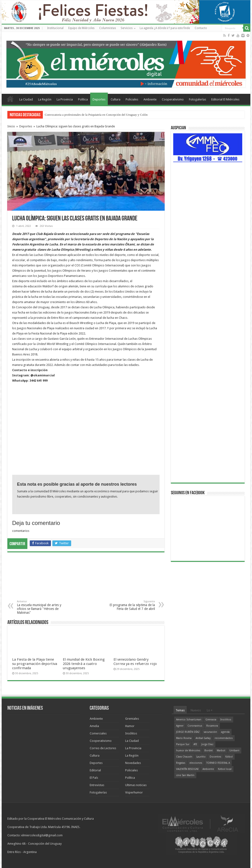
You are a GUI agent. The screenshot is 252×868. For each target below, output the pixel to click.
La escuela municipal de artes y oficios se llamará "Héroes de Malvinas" (41, 607)
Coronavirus (195, 726)
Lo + (210, 710)
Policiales (132, 99)
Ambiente (150, 99)
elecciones (196, 763)
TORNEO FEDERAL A (218, 763)
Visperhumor (134, 792)
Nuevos (196, 710)
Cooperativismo (173, 99)
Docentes (215, 757)
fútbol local (225, 769)
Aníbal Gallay (203, 738)
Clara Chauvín (184, 757)
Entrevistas (97, 785)
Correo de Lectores (103, 748)
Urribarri (234, 751)
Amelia (94, 726)
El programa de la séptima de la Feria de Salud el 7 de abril (131, 605)
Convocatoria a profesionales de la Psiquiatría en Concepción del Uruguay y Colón (96, 115)
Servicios (127, 28)
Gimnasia (211, 720)
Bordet (209, 751)
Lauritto (201, 757)
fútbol (229, 757)
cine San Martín (185, 775)
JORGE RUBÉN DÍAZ (188, 732)
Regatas (181, 763)
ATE (195, 744)
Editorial (95, 770)
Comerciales (98, 733)
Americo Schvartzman (189, 720)
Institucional (55, 28)
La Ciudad (26, 99)
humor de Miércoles (188, 751)
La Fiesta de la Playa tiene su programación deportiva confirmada (35, 664)
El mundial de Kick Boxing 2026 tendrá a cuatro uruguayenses (84, 664)
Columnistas (108, 28)
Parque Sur (183, 744)
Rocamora (212, 726)
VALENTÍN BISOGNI (187, 769)
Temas (180, 710)
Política (83, 99)
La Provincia (65, 99)
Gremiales (132, 719)
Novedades (133, 763)
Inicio (11, 126)
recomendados (224, 738)
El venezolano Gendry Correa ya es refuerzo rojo (135, 662)
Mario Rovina (184, 738)
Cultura (116, 99)
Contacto (201, 28)
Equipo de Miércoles (81, 28)
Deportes (99, 99)
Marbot (221, 751)
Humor (130, 726)
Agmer (180, 726)
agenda (225, 732)
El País (94, 778)
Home (10, 99)
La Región (45, 99)
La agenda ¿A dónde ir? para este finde (165, 28)
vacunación (210, 732)
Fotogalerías (198, 99)
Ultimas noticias (136, 785)
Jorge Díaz (207, 744)
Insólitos (131, 733)
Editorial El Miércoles (225, 99)
